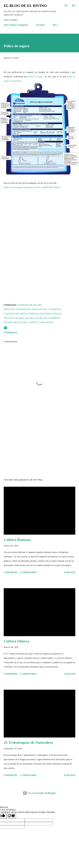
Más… (56, 25)
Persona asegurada (41, 314)
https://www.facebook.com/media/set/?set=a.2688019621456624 (32, 187)
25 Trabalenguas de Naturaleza (28, 742)
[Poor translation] (11, 816)
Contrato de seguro (30, 305)
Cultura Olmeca (17, 641)
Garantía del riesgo (16, 314)
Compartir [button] (10, 333)
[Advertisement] (39, 447)
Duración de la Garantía (46, 309)
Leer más (70, 572)
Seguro (29, 318)
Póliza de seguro (14, 318)
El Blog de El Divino (25, 6)
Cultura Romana (17, 540)
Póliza (58, 314)
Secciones (40, 25)
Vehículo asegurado (41, 322)
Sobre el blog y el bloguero (16, 25)
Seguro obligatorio (16, 322)
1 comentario (28, 572)
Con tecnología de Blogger (39, 793)
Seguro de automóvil (48, 318)
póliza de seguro (36, 77)
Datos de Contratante (17, 309)
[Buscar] (66, 6)
